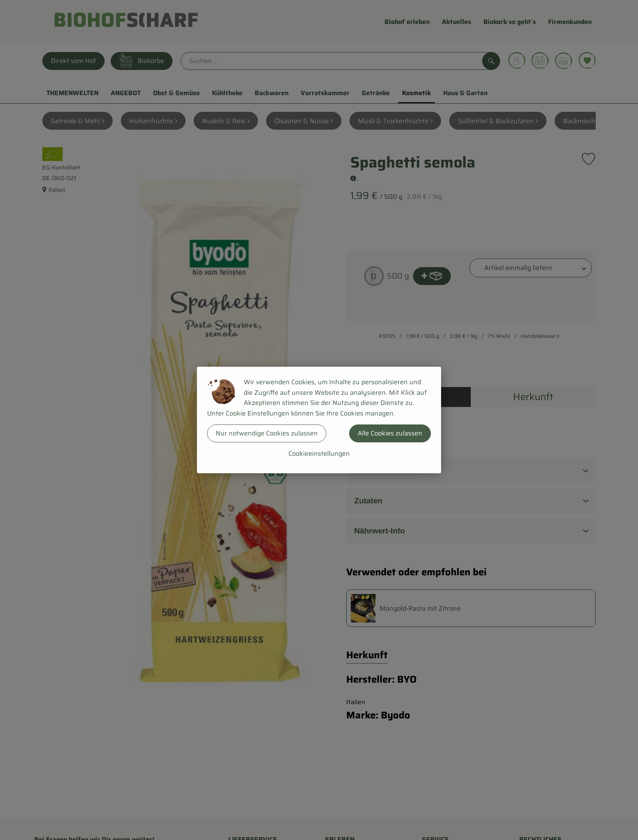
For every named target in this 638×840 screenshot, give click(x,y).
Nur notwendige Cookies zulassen (267, 433)
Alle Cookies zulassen (390, 433)
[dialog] (319, 420)
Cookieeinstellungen (319, 454)
